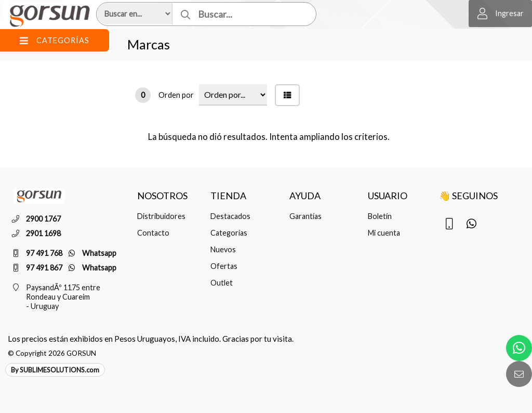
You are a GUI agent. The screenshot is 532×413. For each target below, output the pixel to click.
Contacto (153, 233)
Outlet (222, 283)
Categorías (229, 233)
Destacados (230, 216)
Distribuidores (161, 216)
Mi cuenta (384, 233)
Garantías (305, 216)
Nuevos (223, 249)
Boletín (380, 216)
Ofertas (224, 266)
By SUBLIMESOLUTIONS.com (55, 370)
